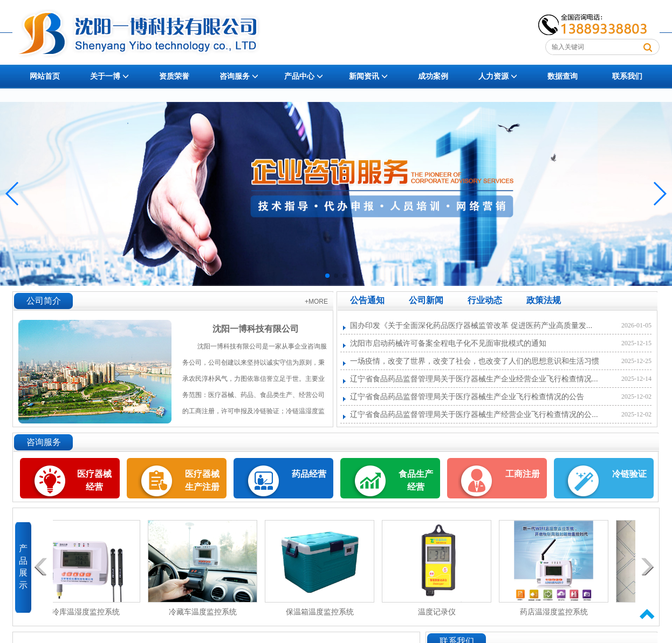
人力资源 (498, 76)
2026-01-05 (636, 325)
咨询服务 (239, 76)
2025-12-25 (636, 361)
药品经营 (309, 474)
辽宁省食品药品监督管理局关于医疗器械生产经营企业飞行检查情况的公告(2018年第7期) (498, 415)
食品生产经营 (416, 480)
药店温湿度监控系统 (558, 612)
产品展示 (23, 565)
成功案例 (433, 76)
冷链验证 (629, 474)
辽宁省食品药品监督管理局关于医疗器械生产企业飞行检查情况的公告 (467, 397)
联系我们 (627, 76)
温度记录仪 (441, 612)
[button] (327, 276)
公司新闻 (426, 300)
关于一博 (109, 76)
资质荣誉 (174, 76)
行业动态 (485, 300)
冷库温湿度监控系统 (90, 612)
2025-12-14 (636, 379)
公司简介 (44, 301)
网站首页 (45, 76)
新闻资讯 (368, 76)
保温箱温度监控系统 (324, 612)
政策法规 (544, 300)
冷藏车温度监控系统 (207, 612)
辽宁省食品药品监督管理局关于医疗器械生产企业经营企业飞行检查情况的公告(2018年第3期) (505, 379)
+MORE (316, 302)
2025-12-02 (636, 396)
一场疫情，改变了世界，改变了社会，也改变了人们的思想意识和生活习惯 (475, 361)
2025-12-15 (636, 343)
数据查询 (563, 76)
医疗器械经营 (94, 474)
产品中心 (304, 76)
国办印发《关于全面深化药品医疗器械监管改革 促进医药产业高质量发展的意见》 (487, 326)
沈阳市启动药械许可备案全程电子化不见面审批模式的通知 (448, 343)
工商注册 (523, 474)
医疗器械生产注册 (202, 480)
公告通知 (367, 300)
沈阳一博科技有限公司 (256, 329)
